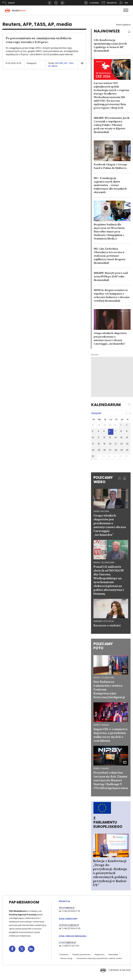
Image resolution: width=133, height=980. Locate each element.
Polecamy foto (103, 646)
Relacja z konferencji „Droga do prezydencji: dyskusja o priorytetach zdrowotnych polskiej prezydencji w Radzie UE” (110, 873)
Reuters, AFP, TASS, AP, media (61, 65)
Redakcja (64, 901)
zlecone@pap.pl (67, 908)
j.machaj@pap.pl (67, 942)
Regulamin (100, 954)
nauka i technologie (104, 562)
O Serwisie (64, 954)
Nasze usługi (66, 958)
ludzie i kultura (101, 511)
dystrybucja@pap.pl (69, 925)
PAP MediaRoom (24, 902)
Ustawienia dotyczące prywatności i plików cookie (99, 958)
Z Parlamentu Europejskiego (108, 822)
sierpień (96, 413)
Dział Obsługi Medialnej (73, 936)
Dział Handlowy (68, 919)
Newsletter (113, 954)
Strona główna (123, 25)
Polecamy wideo (103, 480)
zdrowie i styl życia (104, 621)
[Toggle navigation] (126, 10)
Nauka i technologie (104, 678)
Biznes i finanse (101, 725)
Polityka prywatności (82, 954)
